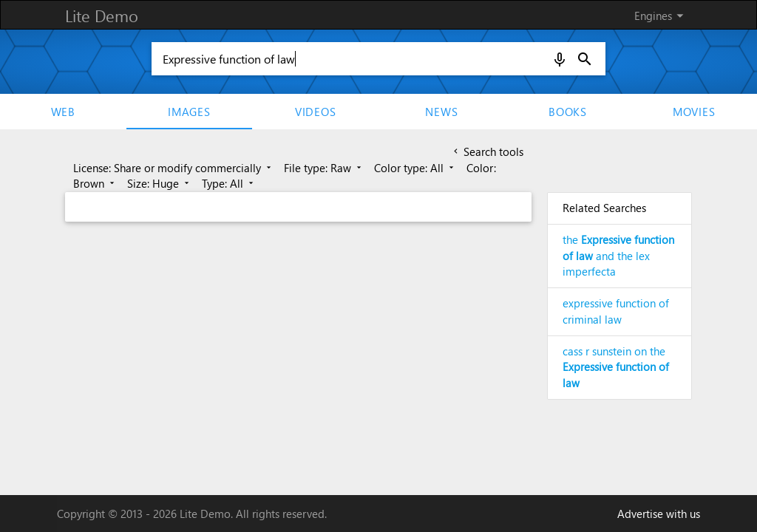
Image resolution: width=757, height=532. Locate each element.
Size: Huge (159, 183)
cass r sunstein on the (616, 367)
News (441, 112)
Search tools (487, 151)
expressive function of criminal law (616, 311)
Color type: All (415, 168)
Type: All (229, 183)
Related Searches (604, 208)
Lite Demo (102, 16)
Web (63, 112)
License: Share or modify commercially (173, 168)
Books (568, 112)
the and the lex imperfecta (618, 256)
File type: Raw (324, 168)
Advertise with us (659, 514)
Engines (661, 16)
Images (189, 112)
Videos (316, 112)
